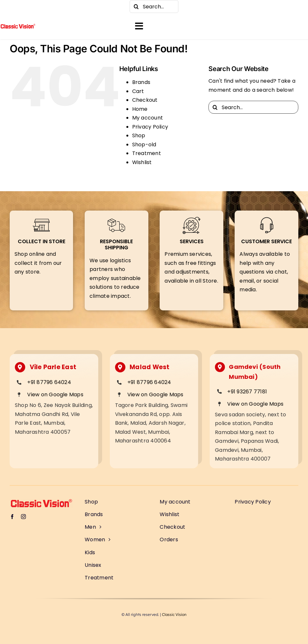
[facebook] (13, 6)
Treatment (147, 153)
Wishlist (142, 162)
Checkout (145, 100)
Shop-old (144, 145)
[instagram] (26, 6)
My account (148, 118)
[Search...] (154, 6)
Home (140, 109)
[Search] (136, 6)
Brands (141, 82)
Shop (139, 135)
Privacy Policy (150, 127)
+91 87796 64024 (49, 382)
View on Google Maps (55, 395)
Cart (138, 91)
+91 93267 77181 (247, 392)
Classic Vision (174, 614)
